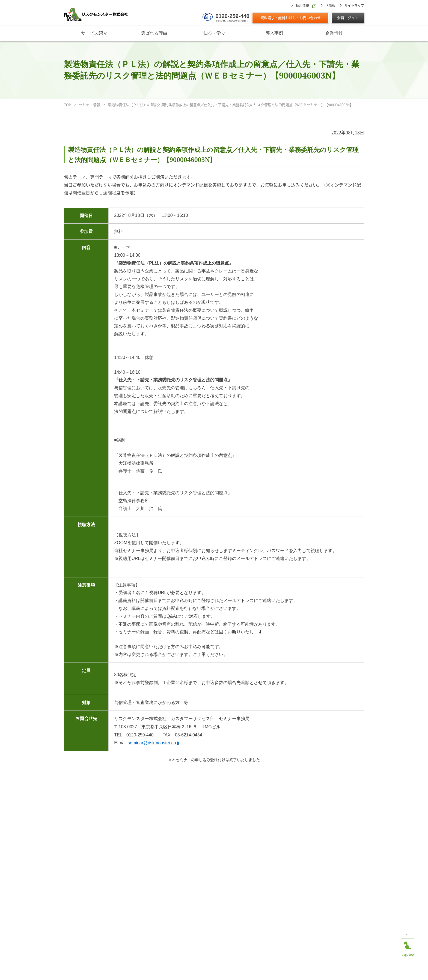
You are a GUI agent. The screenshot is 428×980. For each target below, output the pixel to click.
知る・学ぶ (214, 33)
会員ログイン (348, 18)
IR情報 (330, 5)
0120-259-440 (232, 16)
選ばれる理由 (154, 33)
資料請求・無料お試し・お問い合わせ (291, 18)
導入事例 (274, 33)
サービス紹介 (94, 33)
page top (408, 943)
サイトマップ (354, 5)
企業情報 (334, 33)
